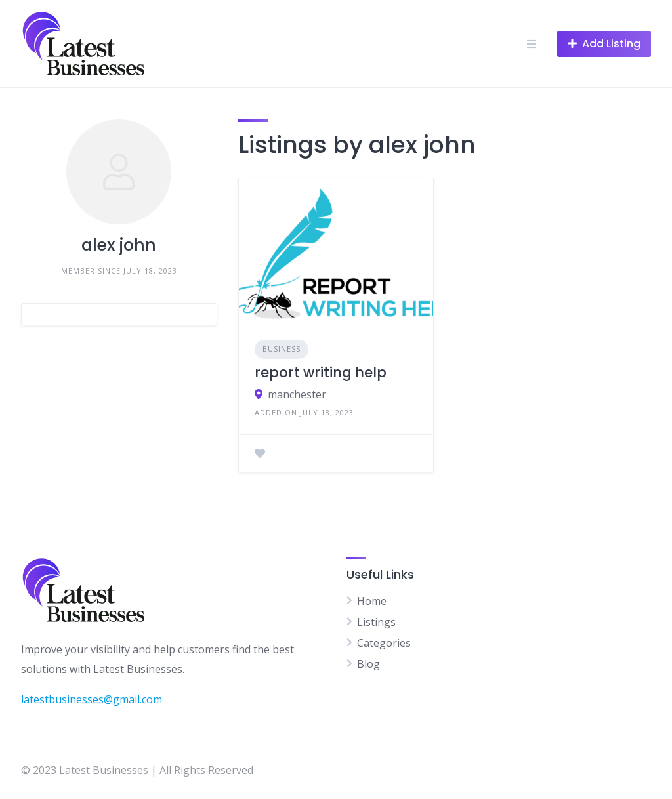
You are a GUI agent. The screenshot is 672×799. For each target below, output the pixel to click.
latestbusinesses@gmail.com (92, 699)
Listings (376, 622)
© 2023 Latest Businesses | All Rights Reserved (137, 770)
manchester (297, 394)
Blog (368, 664)
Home (372, 601)
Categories (384, 643)
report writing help (321, 372)
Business (282, 349)
